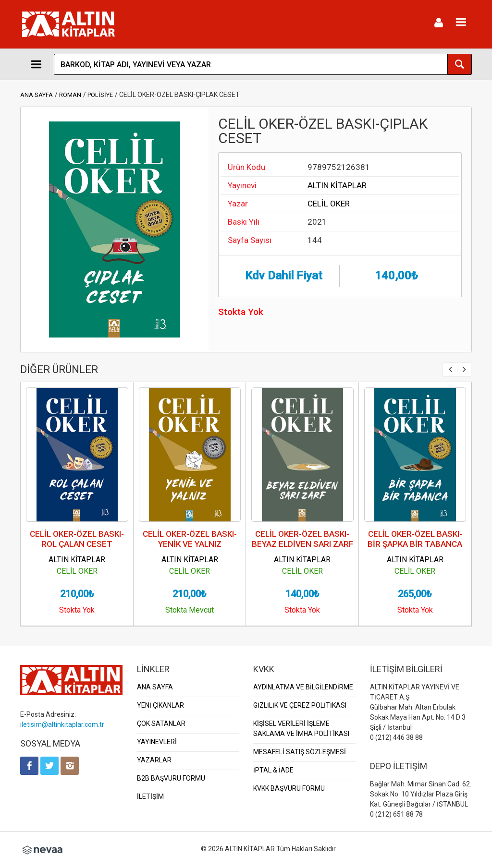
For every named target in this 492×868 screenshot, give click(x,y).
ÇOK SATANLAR (161, 723)
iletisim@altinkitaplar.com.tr (62, 724)
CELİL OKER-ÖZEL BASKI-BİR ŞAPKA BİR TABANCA (415, 539)
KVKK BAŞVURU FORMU (289, 788)
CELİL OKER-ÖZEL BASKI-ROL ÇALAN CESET (77, 539)
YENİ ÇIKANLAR (160, 705)
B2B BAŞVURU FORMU (171, 778)
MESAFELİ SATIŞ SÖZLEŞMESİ (300, 752)
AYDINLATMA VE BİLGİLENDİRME (303, 687)
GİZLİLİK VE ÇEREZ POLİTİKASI (300, 705)
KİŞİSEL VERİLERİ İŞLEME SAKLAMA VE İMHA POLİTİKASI (301, 729)
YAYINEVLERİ (157, 742)
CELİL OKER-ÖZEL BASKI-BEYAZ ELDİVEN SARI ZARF (302, 539)
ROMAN (70, 95)
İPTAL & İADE (273, 770)
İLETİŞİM (150, 796)
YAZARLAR (154, 760)
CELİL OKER (329, 204)
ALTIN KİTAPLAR (337, 185)
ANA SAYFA (37, 95)
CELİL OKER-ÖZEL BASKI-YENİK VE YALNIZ (190, 539)
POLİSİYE (100, 95)
